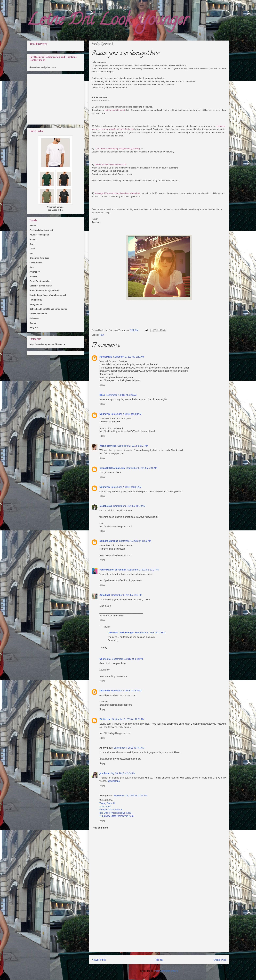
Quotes (33, 323)
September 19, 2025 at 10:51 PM (130, 796)
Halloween (34, 318)
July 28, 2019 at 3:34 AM (123, 773)
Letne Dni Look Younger (108, 21)
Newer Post (99, 960)
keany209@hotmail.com (112, 468)
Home (160, 960)
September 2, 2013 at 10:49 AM (129, 506)
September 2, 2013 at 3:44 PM (127, 659)
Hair (102, 335)
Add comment (100, 828)
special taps (114, 781)
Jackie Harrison (108, 446)
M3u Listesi (105, 806)
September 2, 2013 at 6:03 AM (126, 414)
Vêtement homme (55, 207)
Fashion (33, 226)
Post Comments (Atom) (166, 971)
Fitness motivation (38, 314)
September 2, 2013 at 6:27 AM (133, 446)
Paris (32, 267)
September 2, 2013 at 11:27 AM (143, 570)
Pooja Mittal (106, 357)
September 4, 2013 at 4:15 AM (150, 633)
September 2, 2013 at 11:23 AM (135, 541)
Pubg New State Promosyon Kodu (117, 816)
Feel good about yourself (41, 230)
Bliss (102, 395)
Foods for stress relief (40, 281)
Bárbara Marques (109, 541)
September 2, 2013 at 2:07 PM (127, 595)
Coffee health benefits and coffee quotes (48, 309)
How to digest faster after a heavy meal (48, 295)
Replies (107, 627)
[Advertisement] (159, 929)
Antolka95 (105, 595)
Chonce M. (105, 659)
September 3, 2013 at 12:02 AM (128, 719)
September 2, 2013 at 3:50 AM (129, 357)
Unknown (105, 414)
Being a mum (36, 304)
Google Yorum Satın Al (111, 810)
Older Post (220, 960)
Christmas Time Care (39, 258)
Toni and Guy (36, 300)
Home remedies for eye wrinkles (44, 291)
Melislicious (106, 506)
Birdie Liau (105, 719)
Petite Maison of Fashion (113, 570)
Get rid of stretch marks (41, 286)
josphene (104, 773)
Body (32, 244)
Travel (32, 249)
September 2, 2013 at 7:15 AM (142, 468)
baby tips (34, 328)
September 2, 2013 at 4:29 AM (121, 395)
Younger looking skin (39, 235)
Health (33, 240)
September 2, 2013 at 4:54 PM (126, 691)
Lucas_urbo (57, 210)
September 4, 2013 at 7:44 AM (129, 748)
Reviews (33, 277)
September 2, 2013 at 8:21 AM (126, 487)
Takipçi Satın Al (107, 803)
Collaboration (36, 263)
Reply (102, 385)
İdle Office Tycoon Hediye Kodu (115, 813)
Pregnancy (35, 272)
